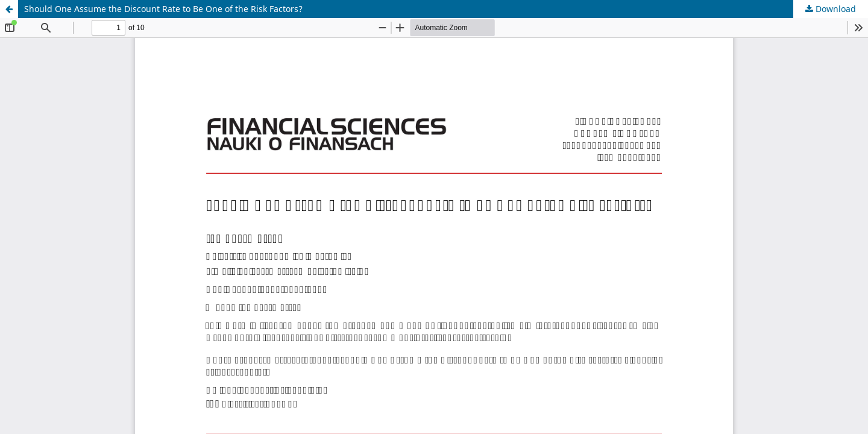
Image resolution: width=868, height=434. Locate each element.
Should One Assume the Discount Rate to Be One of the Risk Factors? (163, 9)
